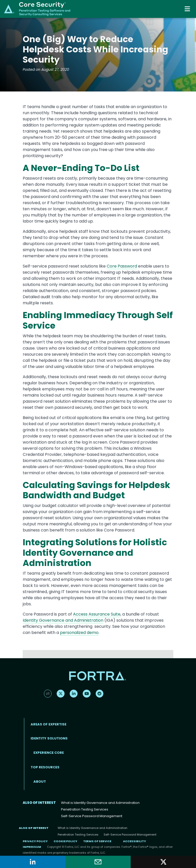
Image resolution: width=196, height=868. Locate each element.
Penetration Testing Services (85, 809)
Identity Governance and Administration (63, 620)
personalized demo (79, 633)
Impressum (32, 847)
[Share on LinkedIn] (33, 862)
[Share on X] (163, 862)
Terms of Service (97, 841)
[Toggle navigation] (188, 9)
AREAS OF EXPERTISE (48, 724)
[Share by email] (98, 862)
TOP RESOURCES (45, 767)
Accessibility (134, 841)
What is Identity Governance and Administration (100, 803)
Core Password (122, 266)
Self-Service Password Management (92, 816)
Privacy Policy (35, 841)
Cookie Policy (65, 841)
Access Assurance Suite (97, 614)
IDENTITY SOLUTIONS (49, 738)
